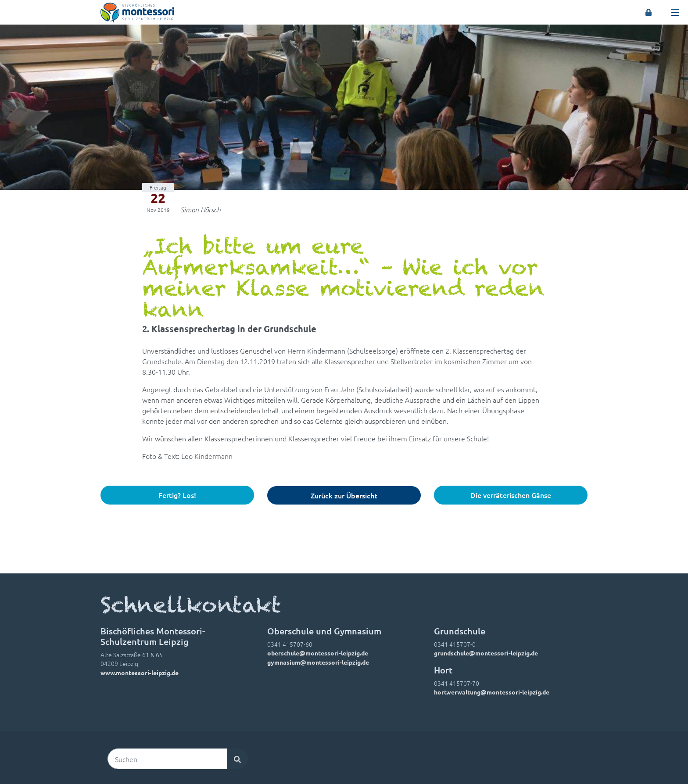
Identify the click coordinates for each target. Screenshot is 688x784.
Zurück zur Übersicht (344, 495)
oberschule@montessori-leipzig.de (318, 653)
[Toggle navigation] (675, 12)
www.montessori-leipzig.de (140, 673)
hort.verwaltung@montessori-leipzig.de (492, 692)
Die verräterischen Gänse (511, 495)
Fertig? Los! (177, 495)
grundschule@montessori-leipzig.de (486, 653)
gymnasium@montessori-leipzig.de (318, 662)
